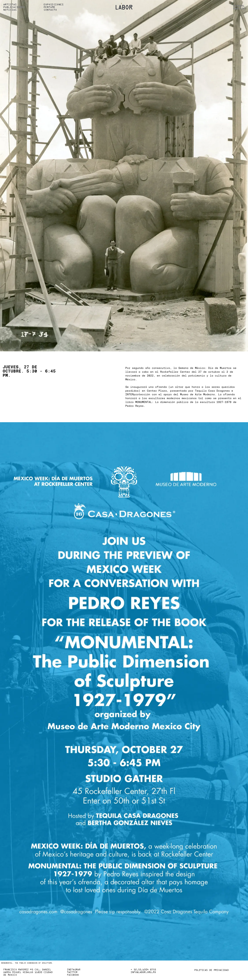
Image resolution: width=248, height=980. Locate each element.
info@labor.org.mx (143, 973)
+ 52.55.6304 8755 (143, 970)
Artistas (10, 5)
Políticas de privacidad (211, 970)
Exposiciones (54, 5)
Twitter (72, 973)
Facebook (73, 975)
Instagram (74, 970)
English (239, 9)
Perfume (49, 7)
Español (239, 6)
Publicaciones (14, 7)
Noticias (10, 10)
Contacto (50, 10)
